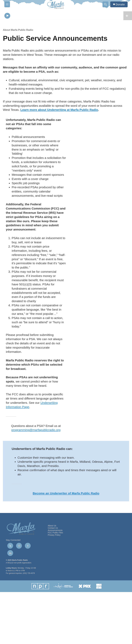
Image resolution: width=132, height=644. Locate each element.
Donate (120, 4)
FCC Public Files (55, 533)
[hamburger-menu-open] (7, 4)
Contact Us (53, 529)
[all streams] (128, 16)
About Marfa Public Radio (18, 31)
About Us (52, 526)
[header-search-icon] (105, 4)
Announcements (55, 531)
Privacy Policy (54, 536)
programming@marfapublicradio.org (36, 431)
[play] (7, 16)
